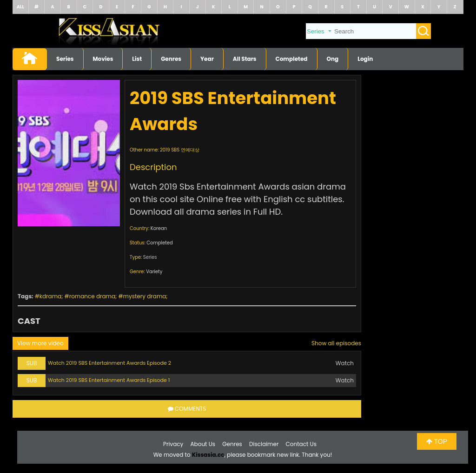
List (137, 59)
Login (365, 59)
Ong (333, 59)
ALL (20, 7)
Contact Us (301, 444)
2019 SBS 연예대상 (180, 150)
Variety (154, 272)
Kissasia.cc (208, 455)
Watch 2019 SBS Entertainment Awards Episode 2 (109, 363)
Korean (159, 228)
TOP (437, 441)
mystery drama (145, 296)
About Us (203, 444)
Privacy (173, 444)
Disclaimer (264, 444)
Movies (103, 59)
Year (207, 59)
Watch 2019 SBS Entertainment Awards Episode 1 (109, 380)
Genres (171, 59)
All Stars (245, 59)
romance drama (92, 296)
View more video (40, 343)
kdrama (50, 296)
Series (65, 59)
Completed (292, 59)
